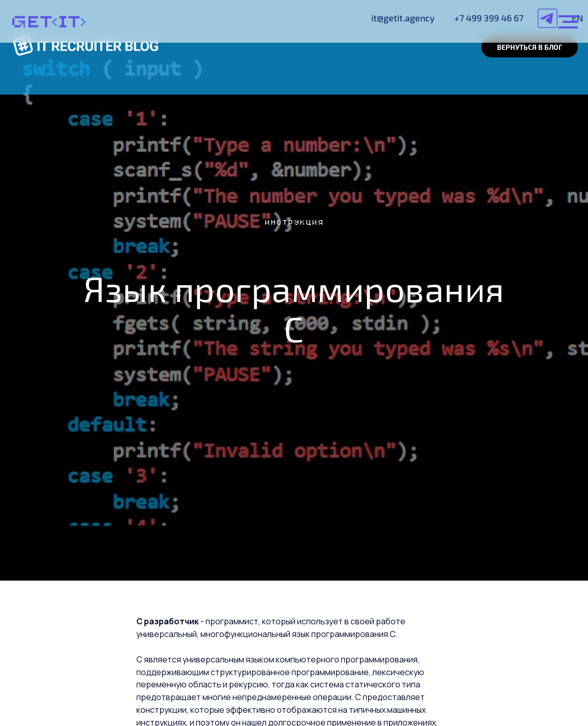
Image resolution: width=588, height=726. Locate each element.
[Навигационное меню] (568, 22)
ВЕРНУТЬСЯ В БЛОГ (530, 47)
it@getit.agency (403, 18)
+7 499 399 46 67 (489, 18)
